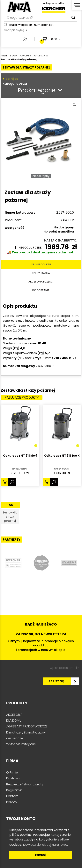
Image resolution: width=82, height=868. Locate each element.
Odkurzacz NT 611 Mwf (20, 456)
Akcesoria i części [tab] (41, 282)
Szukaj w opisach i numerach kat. (32, 25)
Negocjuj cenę (28, 248)
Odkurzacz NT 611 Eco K (62, 456)
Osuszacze (15, 738)
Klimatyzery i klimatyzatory (26, 732)
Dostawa (13, 778)
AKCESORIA (14, 715)
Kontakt (12, 796)
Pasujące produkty (22, 397)
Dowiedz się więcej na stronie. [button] (45, 845)
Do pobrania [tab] (41, 290)
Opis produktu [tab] (41, 264)
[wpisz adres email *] (41, 668)
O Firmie (12, 772)
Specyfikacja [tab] (41, 273)
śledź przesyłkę (16, 30)
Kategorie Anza (40, 81)
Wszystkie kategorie (21, 744)
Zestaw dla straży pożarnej (10, 517)
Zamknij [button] (41, 855)
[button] (74, 105)
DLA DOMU (14, 721)
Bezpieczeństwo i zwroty (25, 784)
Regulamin (14, 790)
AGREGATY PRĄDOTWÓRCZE (27, 726)
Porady (12, 802)
